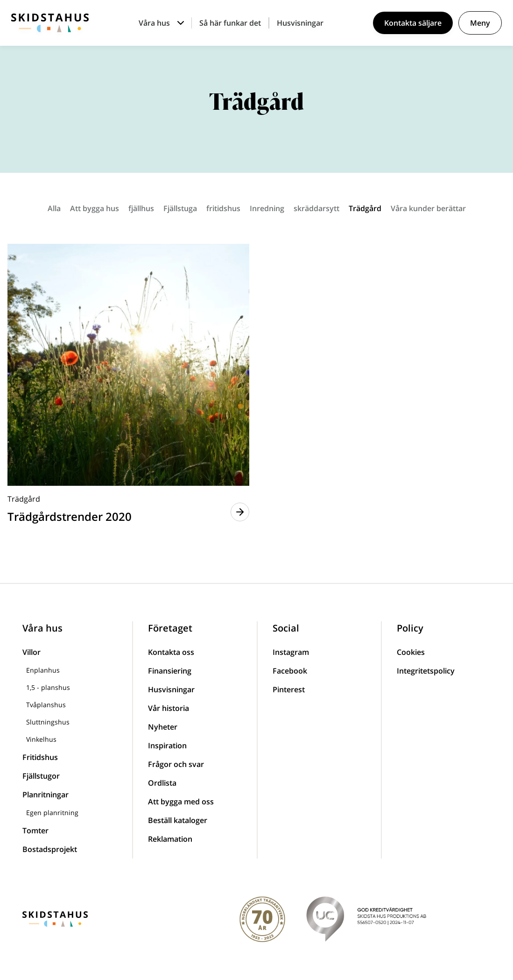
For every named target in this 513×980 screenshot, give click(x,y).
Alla (54, 208)
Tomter (35, 831)
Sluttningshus (48, 722)
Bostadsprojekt (50, 849)
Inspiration (167, 746)
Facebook (290, 671)
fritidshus (223, 208)
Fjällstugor (41, 776)
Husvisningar (300, 23)
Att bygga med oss (181, 802)
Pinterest (289, 689)
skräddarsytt (316, 208)
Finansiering (170, 671)
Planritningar (46, 795)
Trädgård (365, 208)
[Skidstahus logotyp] (50, 23)
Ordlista (162, 783)
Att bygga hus (95, 208)
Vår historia (169, 708)
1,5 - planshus (48, 687)
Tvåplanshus (46, 705)
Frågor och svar (176, 764)
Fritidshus (40, 757)
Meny (480, 23)
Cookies (411, 652)
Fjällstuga (180, 208)
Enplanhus (43, 670)
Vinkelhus (41, 739)
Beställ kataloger (178, 820)
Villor (32, 652)
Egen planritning (52, 813)
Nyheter (163, 727)
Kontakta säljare (413, 23)
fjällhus (141, 208)
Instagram (291, 652)
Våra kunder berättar (428, 208)
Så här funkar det (230, 23)
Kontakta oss (171, 652)
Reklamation (170, 839)
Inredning (267, 208)
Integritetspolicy (426, 671)
